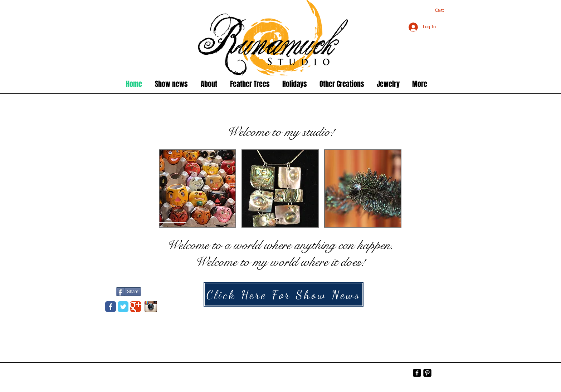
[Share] (129, 292)
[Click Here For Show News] (284, 294)
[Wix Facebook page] (111, 307)
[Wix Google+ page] (136, 307)
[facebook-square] (417, 373)
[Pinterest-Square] (427, 373)
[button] (197, 188)
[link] (443, 10)
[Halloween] (415, 306)
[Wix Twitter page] (123, 307)
